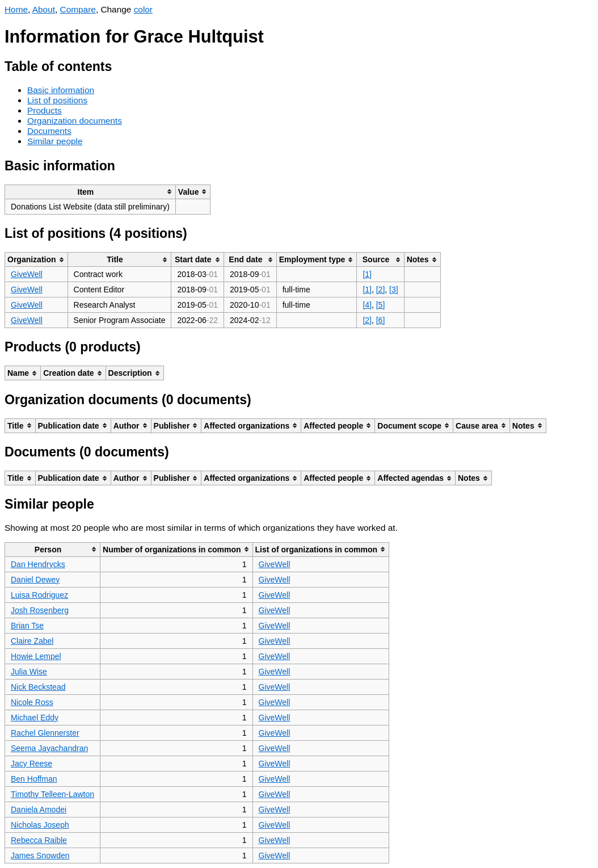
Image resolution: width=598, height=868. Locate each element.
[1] (367, 274)
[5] (381, 305)
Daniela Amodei (39, 810)
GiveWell (27, 274)
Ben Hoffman (34, 779)
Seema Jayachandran (49, 748)
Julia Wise (29, 672)
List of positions (57, 100)
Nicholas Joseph (40, 825)
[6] (381, 320)
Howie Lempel (36, 656)
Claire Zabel (32, 641)
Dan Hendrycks (38, 564)
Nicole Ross (32, 702)
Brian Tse (27, 626)
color (143, 9)
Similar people (55, 141)
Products (45, 110)
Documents (49, 131)
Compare (78, 9)
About (44, 9)
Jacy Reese (31, 764)
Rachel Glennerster (45, 733)
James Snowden (40, 856)
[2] (381, 290)
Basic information (61, 90)
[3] (394, 290)
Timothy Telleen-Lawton (52, 794)
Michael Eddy (35, 718)
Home (16, 9)
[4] (367, 305)
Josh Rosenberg (40, 610)
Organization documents (75, 121)
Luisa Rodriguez (39, 595)
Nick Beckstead (38, 687)
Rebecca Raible (39, 840)
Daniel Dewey (35, 580)
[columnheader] (90, 192)
